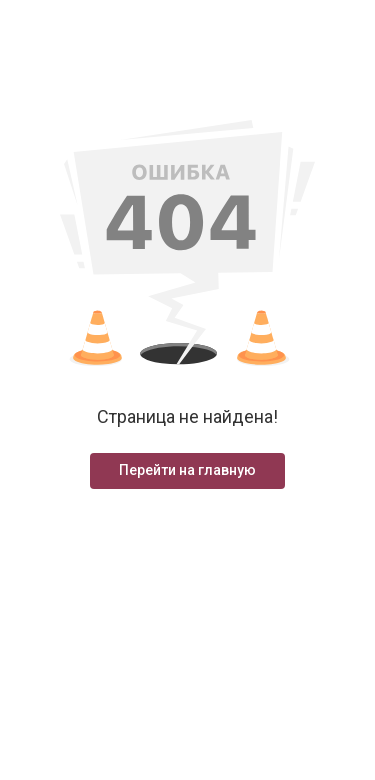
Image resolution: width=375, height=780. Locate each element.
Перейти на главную (187, 470)
